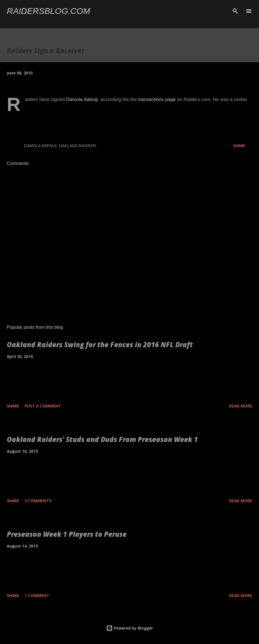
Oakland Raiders (78, 146)
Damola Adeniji (82, 99)
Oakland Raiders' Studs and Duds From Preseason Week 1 (102, 439)
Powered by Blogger (129, 628)
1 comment (37, 595)
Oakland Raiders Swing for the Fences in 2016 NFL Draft (100, 344)
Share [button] (239, 146)
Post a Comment (43, 406)
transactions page (157, 99)
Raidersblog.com (48, 11)
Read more (241, 406)
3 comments (38, 501)
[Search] (235, 10)
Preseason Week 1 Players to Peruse (67, 534)
